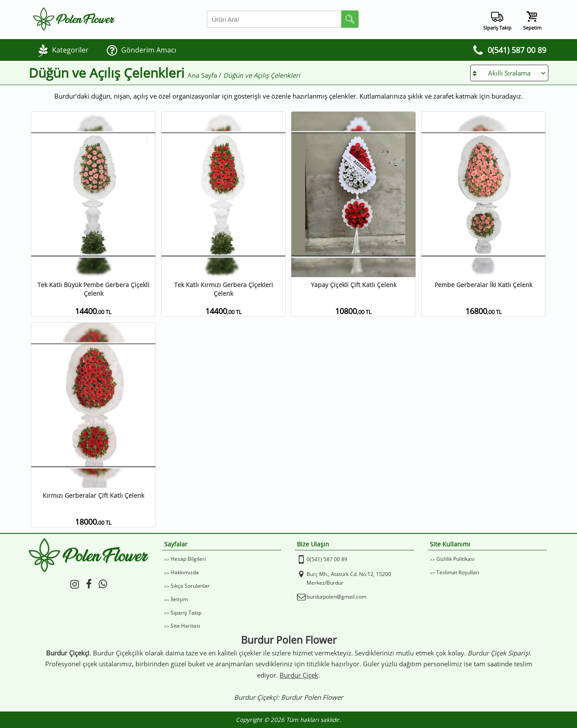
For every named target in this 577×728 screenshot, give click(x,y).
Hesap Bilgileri (188, 559)
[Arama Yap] (283, 19)
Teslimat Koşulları (458, 572)
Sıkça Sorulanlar (190, 586)
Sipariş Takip (186, 613)
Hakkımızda (185, 572)
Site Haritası (185, 626)
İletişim (179, 599)
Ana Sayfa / (205, 75)
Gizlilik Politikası (455, 559)
